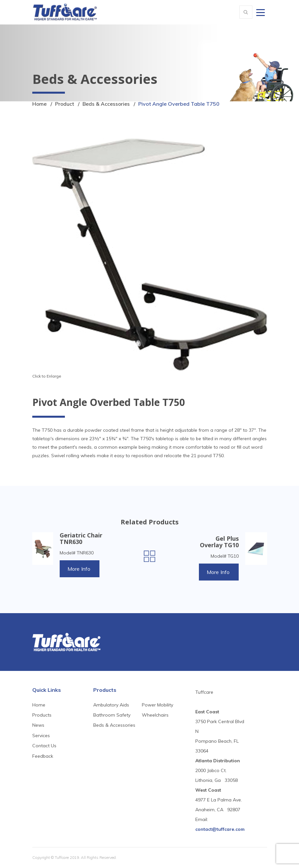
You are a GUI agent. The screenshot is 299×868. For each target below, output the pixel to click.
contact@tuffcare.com (220, 829)
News (38, 725)
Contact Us (44, 746)
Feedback (43, 756)
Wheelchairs (155, 715)
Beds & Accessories (107, 104)
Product (65, 104)
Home (40, 104)
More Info (79, 569)
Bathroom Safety (112, 715)
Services (41, 736)
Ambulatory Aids (111, 705)
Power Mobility (157, 705)
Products (42, 715)
